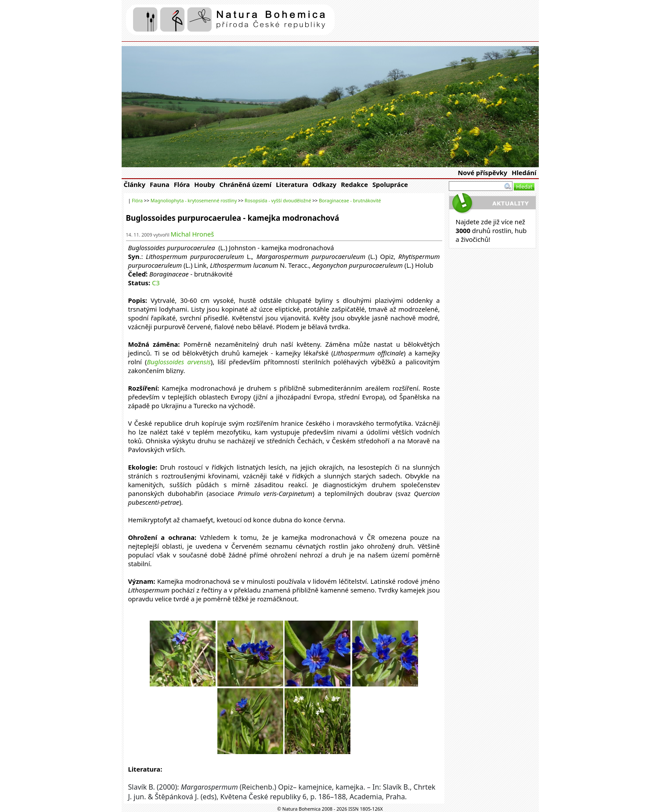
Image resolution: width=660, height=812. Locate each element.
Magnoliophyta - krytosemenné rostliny (194, 201)
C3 (156, 283)
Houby (204, 184)
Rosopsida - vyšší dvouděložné (278, 201)
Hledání (524, 172)
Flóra (182, 184)
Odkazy (325, 184)
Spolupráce (390, 184)
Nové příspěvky (482, 172)
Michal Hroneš (193, 234)
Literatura (292, 184)
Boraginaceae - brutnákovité (350, 201)
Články (135, 184)
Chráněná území (246, 184)
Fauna (160, 184)
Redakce (354, 184)
